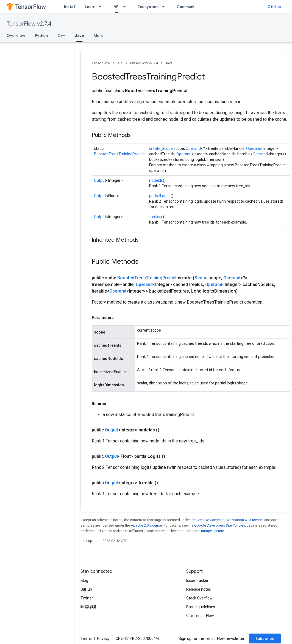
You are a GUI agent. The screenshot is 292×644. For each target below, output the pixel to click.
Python (41, 35)
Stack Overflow (199, 598)
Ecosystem (148, 7)
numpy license (212, 531)
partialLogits (160, 196)
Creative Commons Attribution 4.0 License (230, 520)
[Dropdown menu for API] (126, 7)
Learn (90, 7)
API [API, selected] (116, 7)
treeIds (155, 217)
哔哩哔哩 (88, 607)
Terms (86, 639)
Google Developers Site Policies (220, 525)
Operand (193, 148)
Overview (16, 35)
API (120, 63)
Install (69, 7)
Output (100, 180)
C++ (61, 35)
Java (169, 63)
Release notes (199, 589)
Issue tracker (197, 580)
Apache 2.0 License (146, 525)
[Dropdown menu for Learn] (102, 7)
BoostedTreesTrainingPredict (119, 154)
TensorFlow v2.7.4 (29, 24)
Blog (84, 580)
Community (187, 7)
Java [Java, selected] (79, 35)
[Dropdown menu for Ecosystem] (165, 7)
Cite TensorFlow (200, 616)
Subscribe (265, 639)
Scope (167, 148)
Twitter (87, 598)
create (155, 148)
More (99, 35)
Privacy (103, 639)
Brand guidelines (201, 607)
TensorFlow (101, 63)
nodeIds (156, 180)
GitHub (274, 7)
